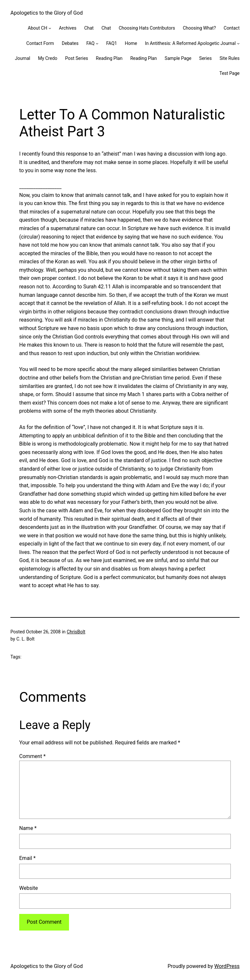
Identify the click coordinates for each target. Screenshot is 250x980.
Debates (70, 43)
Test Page (229, 73)
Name (28, 828)
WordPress (227, 966)
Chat (89, 28)
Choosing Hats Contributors (147, 28)
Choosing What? (199, 28)
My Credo (48, 58)
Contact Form (40, 43)
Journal (23, 58)
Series (206, 58)
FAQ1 (111, 43)
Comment (32, 756)
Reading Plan (109, 58)
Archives (68, 28)
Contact (232, 28)
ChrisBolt (76, 632)
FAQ (90, 43)
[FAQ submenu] (97, 43)
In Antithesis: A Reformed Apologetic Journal (190, 43)
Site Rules (229, 58)
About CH (37, 28)
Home (131, 43)
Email (27, 858)
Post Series (77, 58)
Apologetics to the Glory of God (47, 13)
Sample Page (178, 58)
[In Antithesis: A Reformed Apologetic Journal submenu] (238, 43)
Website (28, 888)
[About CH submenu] (50, 28)
